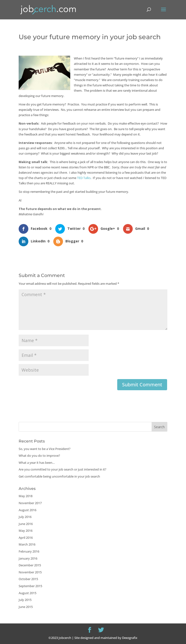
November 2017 (30, 503)
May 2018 (26, 496)
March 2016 (27, 544)
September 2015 (30, 586)
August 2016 (27, 510)
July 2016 (25, 517)
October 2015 (28, 579)
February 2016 (29, 551)
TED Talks (84, 178)
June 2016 (26, 524)
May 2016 (26, 531)
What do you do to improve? (39, 456)
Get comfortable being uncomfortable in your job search (59, 476)
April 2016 (26, 538)
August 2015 (27, 593)
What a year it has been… (37, 463)
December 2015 (30, 565)
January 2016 (28, 558)
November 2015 (30, 572)
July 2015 (25, 600)
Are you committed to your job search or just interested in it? (62, 469)
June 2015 (26, 607)
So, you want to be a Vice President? (45, 449)
